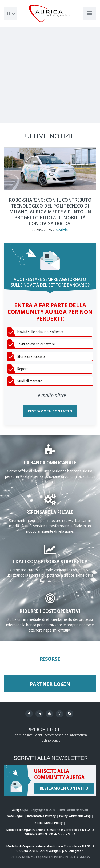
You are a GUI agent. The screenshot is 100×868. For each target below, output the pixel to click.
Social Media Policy (49, 823)
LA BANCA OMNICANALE (50, 462)
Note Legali (15, 816)
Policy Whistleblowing (75, 816)
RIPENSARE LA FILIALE (50, 512)
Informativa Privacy (41, 816)
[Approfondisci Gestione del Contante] (50, 601)
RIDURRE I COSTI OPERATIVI (50, 611)
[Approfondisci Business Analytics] (50, 552)
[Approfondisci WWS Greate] (50, 502)
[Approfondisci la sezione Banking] (50, 452)
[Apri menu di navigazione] (89, 13)
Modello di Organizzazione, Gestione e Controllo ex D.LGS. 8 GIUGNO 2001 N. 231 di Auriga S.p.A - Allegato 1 (50, 849)
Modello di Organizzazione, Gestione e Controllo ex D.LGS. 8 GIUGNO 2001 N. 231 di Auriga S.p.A (50, 832)
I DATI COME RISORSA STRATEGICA (50, 561)
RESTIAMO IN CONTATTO (50, 411)
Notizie (62, 230)
